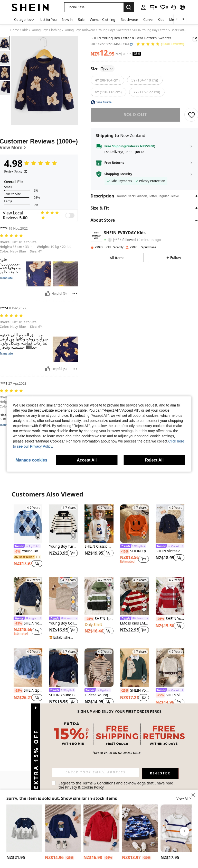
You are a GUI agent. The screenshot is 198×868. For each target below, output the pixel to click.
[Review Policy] (16, 171)
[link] (153, 7)
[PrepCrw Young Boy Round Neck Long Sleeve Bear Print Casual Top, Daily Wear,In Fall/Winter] (63, 828)
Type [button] (107, 69)
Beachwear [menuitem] (129, 20)
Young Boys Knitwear (80, 30)
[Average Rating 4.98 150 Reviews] (160, 44)
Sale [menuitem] (81, 20)
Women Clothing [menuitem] (102, 20)
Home (15, 30)
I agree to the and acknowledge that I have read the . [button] (116, 785)
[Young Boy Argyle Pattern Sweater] (28, 524)
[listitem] (28, 536)
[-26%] (160, 619)
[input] (96, 772)
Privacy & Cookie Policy (84, 787)
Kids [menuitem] (161, 20)
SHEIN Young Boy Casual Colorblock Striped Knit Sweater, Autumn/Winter (170, 619)
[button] (94, 7)
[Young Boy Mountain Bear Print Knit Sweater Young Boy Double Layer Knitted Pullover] (24, 828)
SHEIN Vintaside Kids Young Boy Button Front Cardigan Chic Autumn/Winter (170, 551)
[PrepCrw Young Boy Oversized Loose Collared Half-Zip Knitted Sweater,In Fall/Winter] (101, 828)
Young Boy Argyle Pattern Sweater (28, 551)
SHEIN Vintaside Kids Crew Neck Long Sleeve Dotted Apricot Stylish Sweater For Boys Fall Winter (170, 695)
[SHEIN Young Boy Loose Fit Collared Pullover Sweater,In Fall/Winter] (28, 596)
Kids (25, 30)
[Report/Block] (75, 294)
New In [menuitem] (67, 20)
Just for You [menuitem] (48, 20)
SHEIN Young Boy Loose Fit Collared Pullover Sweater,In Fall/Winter (28, 623)
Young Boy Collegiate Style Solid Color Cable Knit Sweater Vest (63, 623)
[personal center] (143, 7)
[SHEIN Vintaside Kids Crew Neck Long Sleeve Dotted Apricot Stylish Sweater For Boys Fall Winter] (170, 668)
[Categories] (24, 19)
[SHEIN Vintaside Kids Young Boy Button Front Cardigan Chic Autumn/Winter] (170, 524)
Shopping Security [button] (118, 174)
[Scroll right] (183, 19)
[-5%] (17, 551)
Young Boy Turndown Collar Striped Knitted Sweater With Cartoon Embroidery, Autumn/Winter (63, 546)
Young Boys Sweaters (114, 30)
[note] (63, 637)
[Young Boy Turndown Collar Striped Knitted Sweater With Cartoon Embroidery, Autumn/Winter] (63, 524)
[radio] (107, 80)
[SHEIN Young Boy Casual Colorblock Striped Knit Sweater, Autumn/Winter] (170, 596)
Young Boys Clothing (46, 30)
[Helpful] (48, 294)
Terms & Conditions (99, 783)
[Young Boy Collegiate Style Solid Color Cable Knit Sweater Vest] (63, 596)
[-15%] (125, 551)
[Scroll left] (177, 19)
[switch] (70, 215)
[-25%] (89, 619)
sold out (135, 114)
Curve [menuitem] (148, 20)
